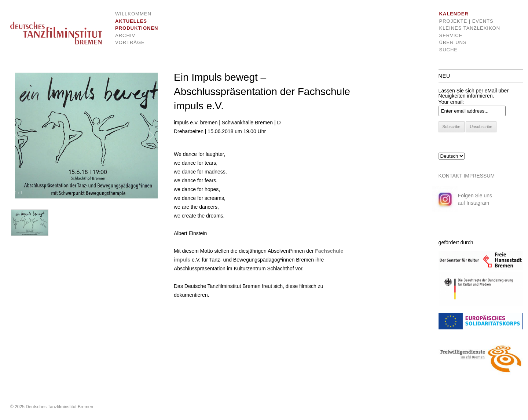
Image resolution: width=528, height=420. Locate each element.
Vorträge (130, 42)
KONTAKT (450, 176)
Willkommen (131, 14)
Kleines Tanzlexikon (470, 28)
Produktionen (131, 28)
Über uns (453, 42)
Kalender (454, 14)
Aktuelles (131, 21)
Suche (448, 50)
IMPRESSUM (479, 176)
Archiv (125, 35)
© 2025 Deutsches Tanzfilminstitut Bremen (52, 407)
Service (451, 35)
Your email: (451, 102)
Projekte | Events (466, 21)
